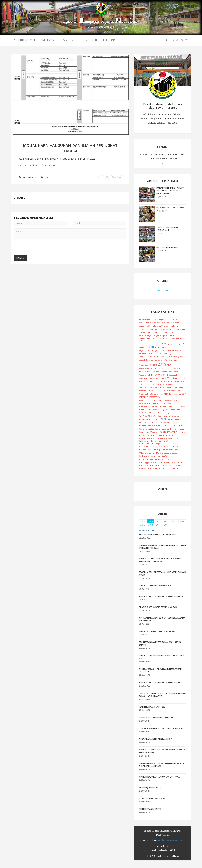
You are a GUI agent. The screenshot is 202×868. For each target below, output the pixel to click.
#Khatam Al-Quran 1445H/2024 (165, 447)
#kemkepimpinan (171, 450)
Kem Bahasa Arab (146, 357)
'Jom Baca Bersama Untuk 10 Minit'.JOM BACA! (161, 728)
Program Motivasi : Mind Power (155, 586)
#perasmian (144, 381)
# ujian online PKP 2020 (149, 406)
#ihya (174, 429)
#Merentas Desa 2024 (164, 456)
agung (162, 378)
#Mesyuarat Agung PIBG (149, 453)
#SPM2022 (143, 426)
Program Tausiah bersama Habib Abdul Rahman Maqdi (162, 573)
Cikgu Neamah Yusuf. (163, 357)
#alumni (147, 332)
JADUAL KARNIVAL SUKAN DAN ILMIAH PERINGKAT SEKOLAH (70, 148)
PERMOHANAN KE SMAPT (150, 809)
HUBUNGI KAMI (108, 40)
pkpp (183, 406)
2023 (158, 521)
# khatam (171, 391)
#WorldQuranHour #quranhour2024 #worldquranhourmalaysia (154, 442)
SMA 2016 (143, 329)
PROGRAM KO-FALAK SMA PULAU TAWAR (157, 631)
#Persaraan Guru (146, 450)
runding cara (178, 357)
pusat (141, 360)
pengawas (162, 320)
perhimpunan (161, 347)
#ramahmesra (153, 466)
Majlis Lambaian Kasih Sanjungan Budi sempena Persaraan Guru (162, 751)
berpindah (143, 378)
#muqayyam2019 (179, 394)
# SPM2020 (144, 413)
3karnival (171, 419)
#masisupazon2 (146, 435)
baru (160, 329)
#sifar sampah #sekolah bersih (152, 403)
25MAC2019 (144, 387)
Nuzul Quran (171, 335)
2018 (152, 347)
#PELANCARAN (154, 375)
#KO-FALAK (153, 354)
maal (152, 419)
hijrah (158, 419)
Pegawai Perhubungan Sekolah (152, 350)
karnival (160, 323)
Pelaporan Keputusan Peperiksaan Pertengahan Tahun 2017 (162, 339)
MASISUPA (169, 332)
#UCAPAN (157, 369)
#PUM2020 (175, 400)
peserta (182, 378)
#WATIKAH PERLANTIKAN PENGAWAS (154, 400)
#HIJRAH (142, 423)
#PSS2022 (167, 423)
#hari (171, 360)
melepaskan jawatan (148, 323)
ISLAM (165, 384)
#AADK (165, 360)
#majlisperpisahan (147, 459)
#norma (177, 406)
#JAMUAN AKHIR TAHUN (169, 469)
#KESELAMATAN (146, 369)
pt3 (148, 326)
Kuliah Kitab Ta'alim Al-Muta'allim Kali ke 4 (160, 683)
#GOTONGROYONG (168, 432)
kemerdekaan (174, 416)
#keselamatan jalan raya (170, 466)
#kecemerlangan (165, 354)
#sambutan (163, 416)
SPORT (161, 381)
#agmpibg (182, 432)
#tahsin (153, 394)
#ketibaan (174, 378)
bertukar (155, 372)
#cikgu (142, 372)
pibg (141, 332)
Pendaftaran (156, 326)
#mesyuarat (154, 378)
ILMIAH (51, 166)
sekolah (147, 320)
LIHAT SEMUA (163, 291)
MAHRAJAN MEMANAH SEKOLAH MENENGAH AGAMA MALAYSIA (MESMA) (162, 619)
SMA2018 (153, 365)
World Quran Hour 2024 (151, 788)
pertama (154, 329)
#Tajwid (173, 462)
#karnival (29, 166)
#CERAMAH (144, 347)
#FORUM (158, 384)
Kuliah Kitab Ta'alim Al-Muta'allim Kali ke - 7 (161, 596)
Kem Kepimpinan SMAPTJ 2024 (153, 707)
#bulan (142, 429)
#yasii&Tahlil (144, 419)
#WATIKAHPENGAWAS (148, 416)
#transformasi (175, 372)
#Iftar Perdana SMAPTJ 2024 (167, 438)
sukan (38, 166)
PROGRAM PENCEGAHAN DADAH (171, 208)
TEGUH (179, 426)
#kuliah (158, 459)
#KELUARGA (161, 426)
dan (44, 166)
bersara (154, 320)
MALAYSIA (171, 426)
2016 (166, 525)
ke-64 (183, 416)
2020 (182, 521)
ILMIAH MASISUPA (146, 384)
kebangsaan (149, 360)
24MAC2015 (154, 387)
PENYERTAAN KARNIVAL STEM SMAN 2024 (158, 535)
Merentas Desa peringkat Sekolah (156, 718)
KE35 (181, 387)
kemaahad (164, 372)
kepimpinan (180, 329)
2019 (162, 364)
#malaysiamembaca (168, 453)
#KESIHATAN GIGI (159, 391)
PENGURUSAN (48, 40)
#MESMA (181, 462)
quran (178, 391)
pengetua (157, 335)
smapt (177, 360)
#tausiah (143, 466)
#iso (150, 426)
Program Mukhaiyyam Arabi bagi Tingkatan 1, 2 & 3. (163, 657)
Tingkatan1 (166, 326)
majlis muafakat (157, 332)
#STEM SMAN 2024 (147, 438)
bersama (143, 326)
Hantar (21, 258)
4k (149, 329)
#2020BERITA (154, 397)
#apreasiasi (167, 459)
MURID (170, 365)
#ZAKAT (175, 423)
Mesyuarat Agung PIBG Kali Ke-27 (155, 739)
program (172, 344)
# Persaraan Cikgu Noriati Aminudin (165, 410)
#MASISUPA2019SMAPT (169, 387)
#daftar (158, 429)
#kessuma (151, 423)
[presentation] (38, 248)
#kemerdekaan (163, 462)
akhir (172, 323)
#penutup (178, 369)
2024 (151, 521)
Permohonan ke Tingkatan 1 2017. (153, 344)
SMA (141, 320)
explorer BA (144, 469)
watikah (166, 329)
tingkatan (165, 429)
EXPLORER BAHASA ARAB (167, 247)
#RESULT (153, 381)
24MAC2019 (179, 381)
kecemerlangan (146, 335)
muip (172, 329)
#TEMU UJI (154, 469)
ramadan (181, 429)
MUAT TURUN (90, 40)
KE (167, 375)
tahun (177, 323)
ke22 (167, 378)
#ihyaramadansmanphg (159, 413)
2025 (143, 521)
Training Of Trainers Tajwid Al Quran (158, 607)
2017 (158, 525)
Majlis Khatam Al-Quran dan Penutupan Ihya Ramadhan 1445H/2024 (161, 765)
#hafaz (178, 419)
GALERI (75, 40)
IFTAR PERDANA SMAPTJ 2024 (152, 798)
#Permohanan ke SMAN (163, 435)
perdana (158, 360)
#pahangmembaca (147, 456)
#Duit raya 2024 (146, 447)
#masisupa (177, 350)
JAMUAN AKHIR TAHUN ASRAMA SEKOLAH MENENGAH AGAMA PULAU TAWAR (170, 191)
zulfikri (148, 372)
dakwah (174, 326)
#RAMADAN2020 (166, 406)
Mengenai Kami (28, 40)
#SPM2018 (143, 354)
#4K (154, 426)
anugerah (180, 344)
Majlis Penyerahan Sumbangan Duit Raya (159, 777)
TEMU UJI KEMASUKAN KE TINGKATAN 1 (167, 229)
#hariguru (158, 450)
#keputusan (144, 365)
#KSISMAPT (170, 403)
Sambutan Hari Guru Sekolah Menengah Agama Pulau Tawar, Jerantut (163, 695)
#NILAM (159, 423)
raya (163, 335)
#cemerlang (144, 432)
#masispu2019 (145, 391)
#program (143, 375)
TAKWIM (63, 40)
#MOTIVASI (144, 397)
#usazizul (173, 375)
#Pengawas (155, 432)
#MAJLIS (167, 394)
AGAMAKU (173, 384)
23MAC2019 (169, 381)
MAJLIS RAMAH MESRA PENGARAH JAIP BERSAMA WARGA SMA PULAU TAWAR (160, 560)
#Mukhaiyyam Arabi (147, 462)
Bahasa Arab (172, 320)
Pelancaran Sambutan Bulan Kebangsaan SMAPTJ (160, 643)
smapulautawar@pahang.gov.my (171, 840)
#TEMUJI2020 (144, 410)
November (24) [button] (147, 530)
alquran (160, 394)
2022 (163, 419)
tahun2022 (150, 429)
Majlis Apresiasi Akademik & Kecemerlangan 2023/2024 (160, 670)
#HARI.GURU (144, 394)
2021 (174, 521)
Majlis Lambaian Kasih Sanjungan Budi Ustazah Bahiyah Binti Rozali (162, 547)
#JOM (163, 375)
